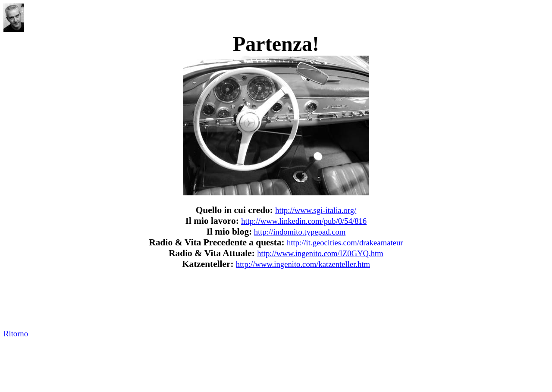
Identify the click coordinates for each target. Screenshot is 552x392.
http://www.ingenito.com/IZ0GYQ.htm (320, 253)
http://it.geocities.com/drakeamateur (345, 243)
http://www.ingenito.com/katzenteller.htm (303, 264)
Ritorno (16, 334)
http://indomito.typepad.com (300, 232)
